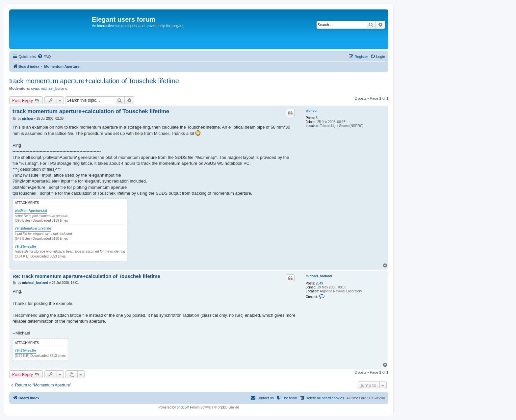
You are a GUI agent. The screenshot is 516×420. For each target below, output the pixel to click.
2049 (320, 283)
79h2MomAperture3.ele (33, 228)
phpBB (182, 407)
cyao (35, 88)
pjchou (311, 111)
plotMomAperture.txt (31, 211)
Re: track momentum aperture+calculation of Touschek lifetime (86, 276)
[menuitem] (44, 57)
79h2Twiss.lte (25, 247)
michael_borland (54, 88)
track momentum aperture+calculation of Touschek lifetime (94, 81)
